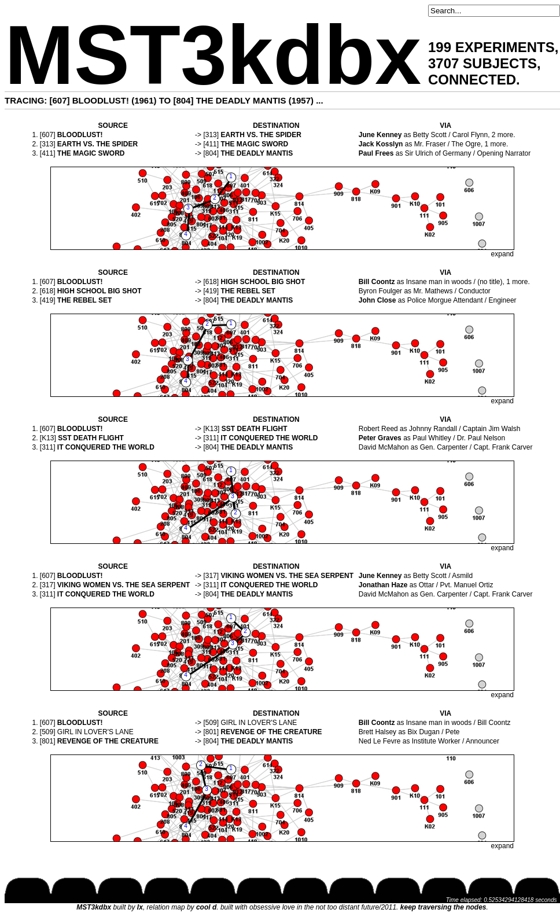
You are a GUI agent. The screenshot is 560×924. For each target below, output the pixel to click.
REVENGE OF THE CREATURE (271, 732)
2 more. (504, 135)
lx (140, 907)
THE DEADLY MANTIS (257, 153)
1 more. (497, 144)
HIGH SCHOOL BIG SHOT (263, 282)
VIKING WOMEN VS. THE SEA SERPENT (287, 576)
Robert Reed (378, 429)
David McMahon (384, 447)
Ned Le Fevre (380, 741)
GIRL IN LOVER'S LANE (259, 723)
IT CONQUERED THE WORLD (269, 438)
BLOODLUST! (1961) (115, 100)
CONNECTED (472, 80)
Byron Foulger (380, 291)
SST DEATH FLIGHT (255, 429)
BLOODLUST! (80, 135)
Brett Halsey (377, 732)
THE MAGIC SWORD (254, 144)
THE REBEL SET (248, 291)
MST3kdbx (213, 55)
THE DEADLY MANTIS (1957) (255, 100)
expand (502, 254)
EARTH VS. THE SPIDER (261, 135)
